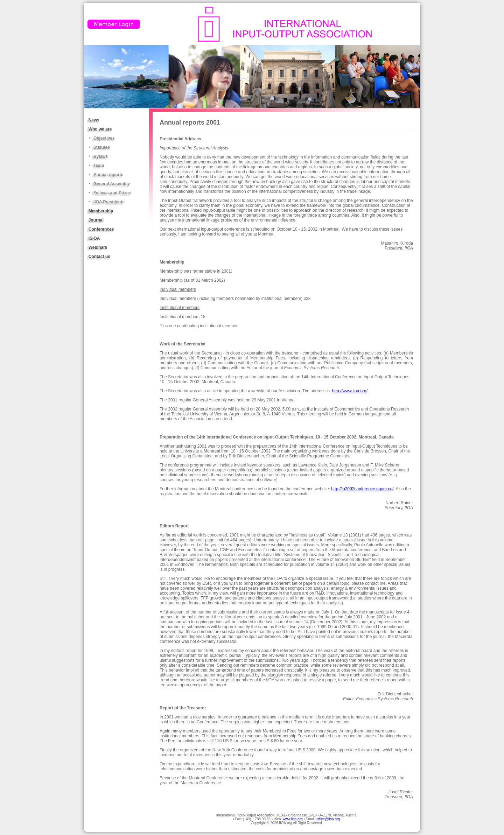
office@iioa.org (328, 819)
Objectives (104, 138)
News (94, 120)
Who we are (100, 129)
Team (99, 166)
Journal (96, 220)
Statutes (102, 147)
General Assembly (112, 184)
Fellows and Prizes (112, 193)
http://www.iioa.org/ (350, 391)
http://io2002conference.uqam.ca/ (362, 489)
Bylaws (101, 156)
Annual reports (108, 175)
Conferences (101, 229)
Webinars (98, 247)
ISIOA (94, 238)
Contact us (99, 257)
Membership (101, 211)
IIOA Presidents (109, 202)
